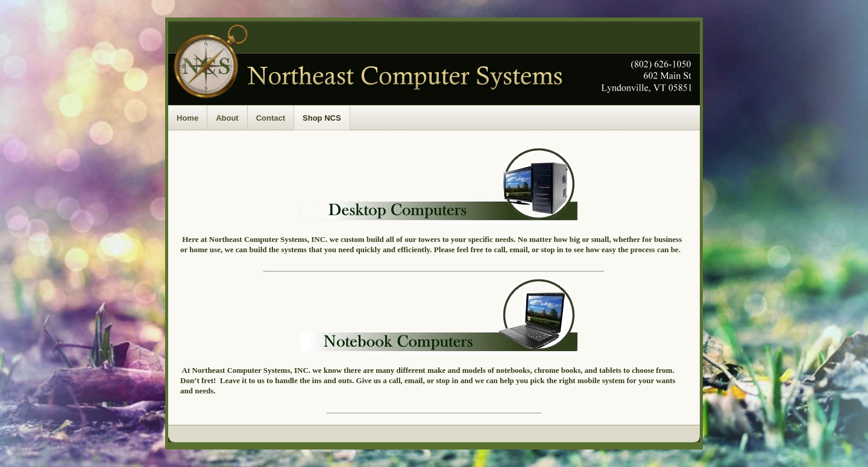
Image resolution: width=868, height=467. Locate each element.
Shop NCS (322, 118)
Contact (271, 118)
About (227, 118)
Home (187, 118)
